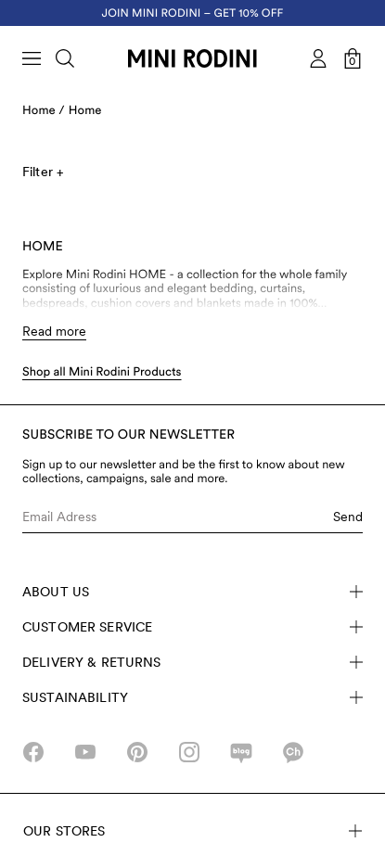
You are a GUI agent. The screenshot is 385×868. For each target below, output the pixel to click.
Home (85, 111)
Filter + (43, 172)
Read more (54, 331)
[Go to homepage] (192, 58)
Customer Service (192, 627)
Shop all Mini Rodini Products (102, 372)
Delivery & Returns (192, 662)
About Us (192, 592)
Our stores (192, 831)
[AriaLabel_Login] (318, 58)
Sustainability (192, 697)
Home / (44, 111)
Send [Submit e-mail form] (348, 517)
